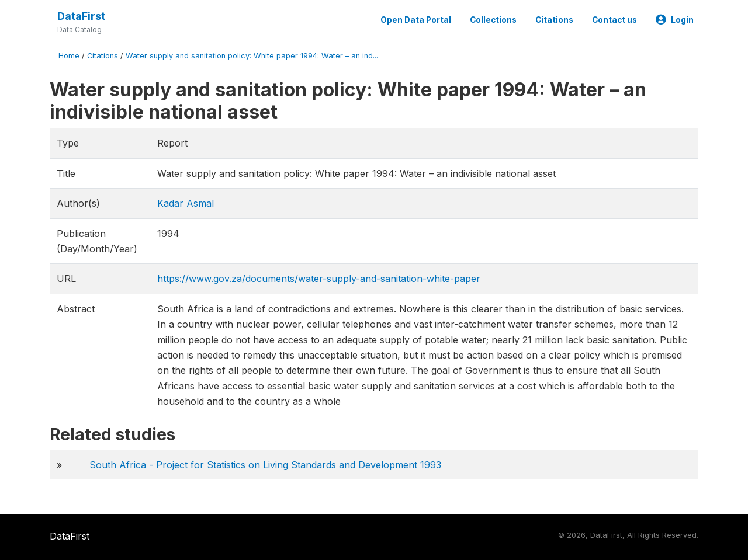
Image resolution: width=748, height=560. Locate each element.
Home (69, 56)
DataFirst (81, 16)
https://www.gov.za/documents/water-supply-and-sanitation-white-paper (319, 279)
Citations (554, 20)
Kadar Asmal (186, 203)
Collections (493, 20)
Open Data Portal (416, 20)
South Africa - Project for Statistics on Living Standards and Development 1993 (265, 465)
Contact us (614, 20)
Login (675, 20)
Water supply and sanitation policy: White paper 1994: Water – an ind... (252, 56)
